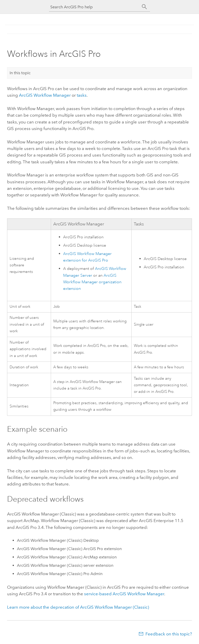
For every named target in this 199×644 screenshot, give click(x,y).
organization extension (92, 282)
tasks (82, 95)
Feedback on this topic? (169, 634)
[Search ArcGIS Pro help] (94, 7)
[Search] (144, 7)
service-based (124, 594)
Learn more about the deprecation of (78, 607)
